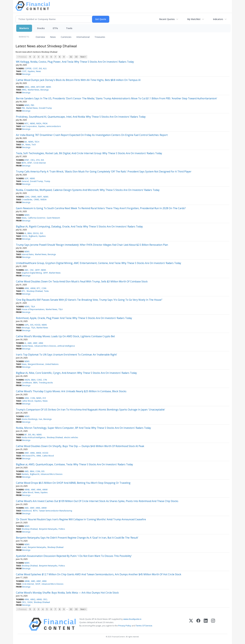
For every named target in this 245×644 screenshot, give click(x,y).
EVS (40, 68)
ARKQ (33, 599)
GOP (26, 178)
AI (25, 233)
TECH (37, 142)
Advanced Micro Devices (45, 346)
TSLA (33, 307)
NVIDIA (44, 200)
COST (35, 68)
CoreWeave (27, 383)
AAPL (27, 325)
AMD (30, 343)
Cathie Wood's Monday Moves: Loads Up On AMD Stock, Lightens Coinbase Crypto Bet (65, 336)
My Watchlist (194, 19)
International (83, 37)
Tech (34, 145)
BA (26, 142)
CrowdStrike (27, 200)
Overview (40, 37)
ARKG (27, 87)
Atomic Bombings (29, 419)
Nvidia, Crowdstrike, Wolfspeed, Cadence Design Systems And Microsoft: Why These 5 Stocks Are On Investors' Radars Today (88, 190)
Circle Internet (40, 163)
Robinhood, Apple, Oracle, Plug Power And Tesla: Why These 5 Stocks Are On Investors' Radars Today (74, 318)
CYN (45, 380)
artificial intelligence (66, 346)
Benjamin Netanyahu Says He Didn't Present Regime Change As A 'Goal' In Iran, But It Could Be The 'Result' (77, 538)
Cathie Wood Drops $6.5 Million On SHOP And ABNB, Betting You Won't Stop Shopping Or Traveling (73, 483)
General (25, 181)
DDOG (36, 233)
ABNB (27, 490)
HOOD (37, 325)
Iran (40, 419)
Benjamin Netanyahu (48, 529)
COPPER (28, 68)
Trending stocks (46, 383)
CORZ (39, 380)
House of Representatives (33, 309)
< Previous (22, 57)
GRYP (37, 270)
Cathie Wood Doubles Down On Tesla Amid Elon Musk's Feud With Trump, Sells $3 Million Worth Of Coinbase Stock (82, 281)
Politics (62, 529)
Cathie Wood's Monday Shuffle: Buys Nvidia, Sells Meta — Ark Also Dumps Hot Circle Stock (67, 593)
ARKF (35, 343)
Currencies (66, 37)
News (53, 37)
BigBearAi (33, 236)
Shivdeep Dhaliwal (35, 291)
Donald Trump (45, 108)
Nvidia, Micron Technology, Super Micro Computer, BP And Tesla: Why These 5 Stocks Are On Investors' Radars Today (83, 428)
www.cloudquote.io (132, 619)
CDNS (27, 197)
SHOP (38, 584)
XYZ (44, 398)
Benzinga (26, 74)
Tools (69, 28)
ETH (38, 160)
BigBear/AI (35, 474)
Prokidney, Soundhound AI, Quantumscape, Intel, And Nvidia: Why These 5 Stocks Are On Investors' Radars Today (81, 117)
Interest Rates (28, 254)
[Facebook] (198, 624)
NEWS (48, 87)
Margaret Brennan (36, 364)
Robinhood (27, 511)
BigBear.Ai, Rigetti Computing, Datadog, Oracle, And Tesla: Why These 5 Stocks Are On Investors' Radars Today (79, 226)
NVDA (39, 123)
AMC (26, 270)
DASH (30, 602)
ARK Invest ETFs (28, 456)
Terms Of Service (144, 626)
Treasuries (100, 37)
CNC (32, 270)
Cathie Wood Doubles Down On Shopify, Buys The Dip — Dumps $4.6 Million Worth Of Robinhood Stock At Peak (80, 446)
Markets (24, 28)
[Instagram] (213, 624)
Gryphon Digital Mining (32, 273)
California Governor (37, 218)
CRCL (33, 160)
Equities (31, 71)
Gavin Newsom (53, 218)
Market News (34, 90)
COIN (44, 288)
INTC (26, 123)
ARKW (33, 288)
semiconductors (54, 126)
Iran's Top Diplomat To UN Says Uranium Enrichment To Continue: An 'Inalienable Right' (66, 355)
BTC (39, 288)
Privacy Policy (125, 626)
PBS (32, 105)
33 (76, 57)
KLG (45, 68)
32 (71, 57)
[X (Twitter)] (191, 624)
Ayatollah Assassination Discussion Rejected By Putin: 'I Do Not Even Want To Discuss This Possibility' (74, 556)
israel (24, 547)
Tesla (46, 291)
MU (34, 435)
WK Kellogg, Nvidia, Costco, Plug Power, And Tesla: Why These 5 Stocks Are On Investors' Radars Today (75, 62)
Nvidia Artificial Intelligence (33, 437)
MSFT (40, 197)
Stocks (41, 28)
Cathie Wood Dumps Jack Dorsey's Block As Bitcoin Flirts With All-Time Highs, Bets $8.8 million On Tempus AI (78, 80)
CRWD (34, 197)
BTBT (27, 160)
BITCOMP (41, 87)
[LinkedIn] (206, 624)
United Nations (52, 364)
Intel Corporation (29, 126)
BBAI (30, 233)
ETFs (55, 28)
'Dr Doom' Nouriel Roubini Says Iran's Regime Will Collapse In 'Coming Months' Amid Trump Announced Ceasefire (81, 519)
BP (26, 435)
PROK (45, 123)
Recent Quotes (167, 19)
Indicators (218, 19)
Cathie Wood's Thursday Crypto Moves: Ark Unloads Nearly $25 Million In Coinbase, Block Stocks (71, 391)
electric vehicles (71, 437)
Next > (83, 57)
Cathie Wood (27, 401)
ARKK (33, 87)
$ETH (24, 163)
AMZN (27, 380)
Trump (47, 181)
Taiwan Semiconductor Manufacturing (55, 511)
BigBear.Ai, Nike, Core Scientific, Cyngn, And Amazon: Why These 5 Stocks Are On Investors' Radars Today (76, 373)
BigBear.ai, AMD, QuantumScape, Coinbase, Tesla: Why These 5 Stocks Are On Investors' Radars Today (74, 464)
